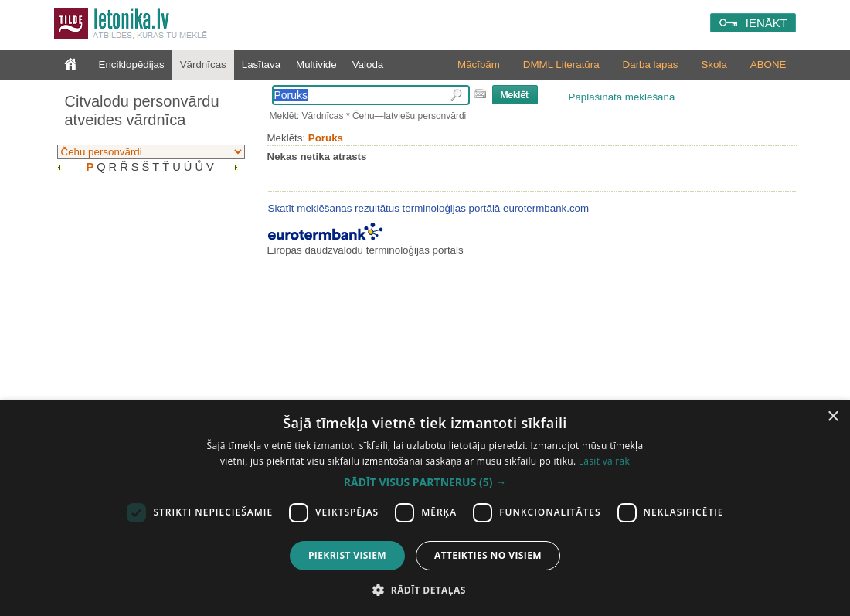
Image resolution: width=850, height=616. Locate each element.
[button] (425, 482)
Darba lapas (651, 65)
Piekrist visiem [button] (347, 555)
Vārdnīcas (203, 65)
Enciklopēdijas (132, 65)
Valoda (368, 65)
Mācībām (479, 65)
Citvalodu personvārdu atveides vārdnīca (142, 111)
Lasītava (261, 65)
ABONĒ (768, 65)
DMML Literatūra (561, 65)
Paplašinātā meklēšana (622, 97)
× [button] (833, 417)
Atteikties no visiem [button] (488, 555)
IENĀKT (767, 23)
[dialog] (425, 508)
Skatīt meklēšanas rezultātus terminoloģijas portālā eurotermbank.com (429, 208)
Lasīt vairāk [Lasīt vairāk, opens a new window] (604, 461)
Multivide (316, 65)
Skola (714, 65)
